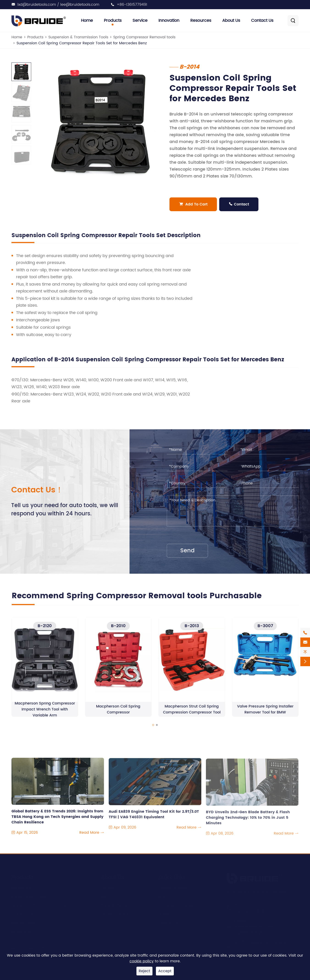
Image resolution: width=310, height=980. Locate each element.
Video (164, 914)
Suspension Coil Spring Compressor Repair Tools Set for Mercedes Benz (82, 43)
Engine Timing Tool (29, 896)
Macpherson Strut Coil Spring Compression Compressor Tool (192, 713)
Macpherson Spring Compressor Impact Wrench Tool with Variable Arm (45, 713)
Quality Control (115, 914)
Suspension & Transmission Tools (78, 37)
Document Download (178, 905)
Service (140, 21)
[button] (153, 729)
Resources (201, 21)
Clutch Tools (23, 914)
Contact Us (262, 21)
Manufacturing (115, 905)
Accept (165, 971)
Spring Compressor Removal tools (144, 37)
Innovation (169, 21)
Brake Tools (22, 931)
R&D (105, 896)
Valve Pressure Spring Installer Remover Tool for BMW (265, 713)
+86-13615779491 (132, 5)
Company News (173, 888)
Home (87, 21)
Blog (162, 896)
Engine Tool (22, 888)
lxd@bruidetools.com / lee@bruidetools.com (58, 5)
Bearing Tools (24, 923)
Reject (144, 971)
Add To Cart (195, 204)
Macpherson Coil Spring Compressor (118, 713)
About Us (231, 21)
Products (113, 21)
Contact (240, 204)
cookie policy (142, 961)
